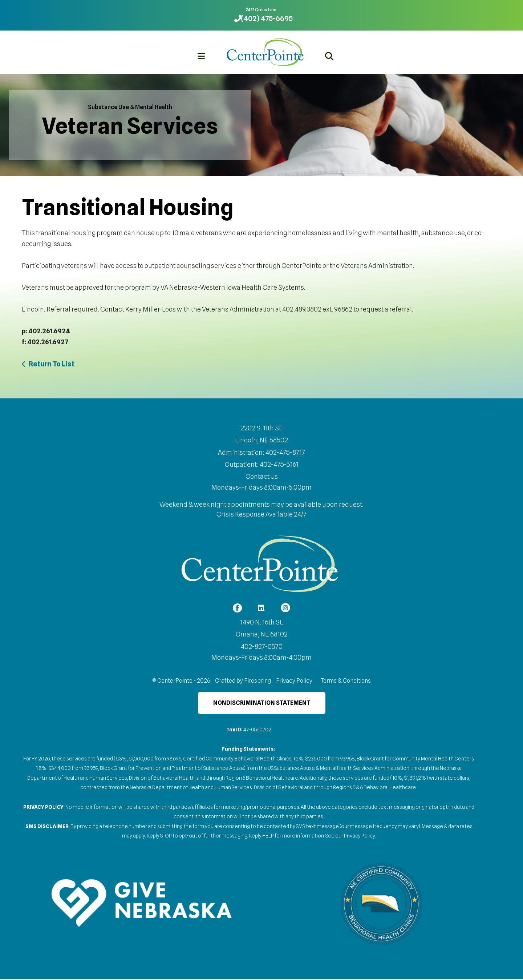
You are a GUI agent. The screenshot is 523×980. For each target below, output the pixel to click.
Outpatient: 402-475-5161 (262, 464)
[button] (201, 56)
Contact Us (262, 476)
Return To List (52, 364)
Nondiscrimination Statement (262, 704)
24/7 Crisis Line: (261, 10)
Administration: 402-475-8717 (261, 452)
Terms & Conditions (346, 682)
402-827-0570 (262, 648)
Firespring (258, 682)
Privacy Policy (294, 682)
